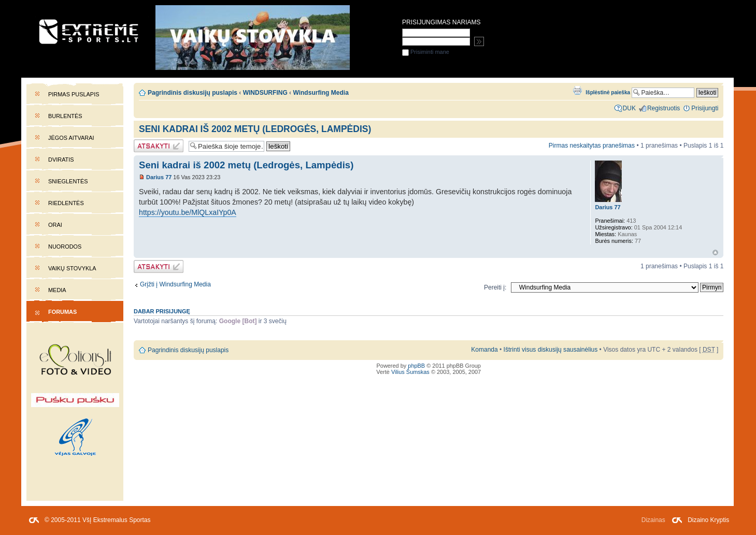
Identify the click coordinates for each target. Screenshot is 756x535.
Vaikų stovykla (72, 268)
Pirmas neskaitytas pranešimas (592, 146)
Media (57, 290)
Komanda (484, 350)
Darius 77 (159, 177)
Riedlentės (66, 203)
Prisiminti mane (426, 52)
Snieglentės (68, 181)
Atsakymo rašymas (159, 146)
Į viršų (715, 252)
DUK (629, 108)
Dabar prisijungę (162, 311)
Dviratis (61, 160)
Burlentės (65, 116)
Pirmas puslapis (74, 94)
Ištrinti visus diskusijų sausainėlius (551, 350)
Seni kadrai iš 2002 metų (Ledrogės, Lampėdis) (255, 129)
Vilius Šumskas (410, 372)
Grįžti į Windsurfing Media (175, 284)
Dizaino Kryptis (708, 520)
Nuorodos (65, 247)
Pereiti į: (495, 287)
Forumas (62, 312)
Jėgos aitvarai (71, 138)
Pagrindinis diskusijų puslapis (192, 93)
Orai (55, 225)
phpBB (416, 366)
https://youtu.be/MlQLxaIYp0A (188, 212)
